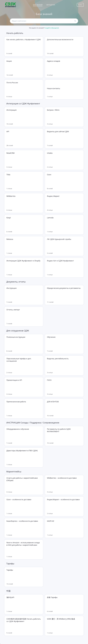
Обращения (51, 5)
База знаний (38, 5)
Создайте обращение (52, 28)
